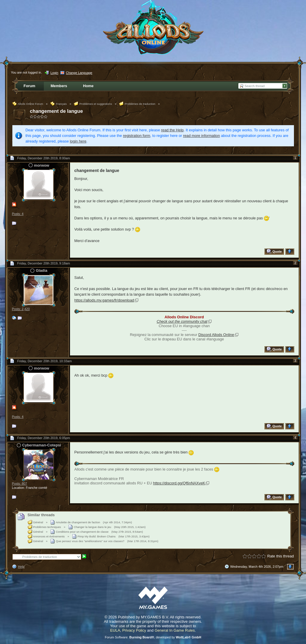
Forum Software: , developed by (153, 637)
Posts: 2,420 (21, 309)
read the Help (172, 130)
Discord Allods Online (216, 335)
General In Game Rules (175, 630)
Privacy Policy (134, 630)
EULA (115, 630)
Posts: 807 (20, 484)
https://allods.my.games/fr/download (104, 300)
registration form (137, 136)
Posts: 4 (18, 214)
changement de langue (56, 111)
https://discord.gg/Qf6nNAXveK (179, 483)
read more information (201, 136)
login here (78, 141)
